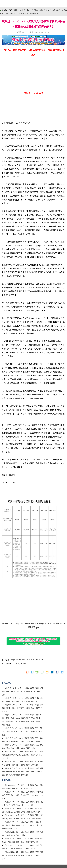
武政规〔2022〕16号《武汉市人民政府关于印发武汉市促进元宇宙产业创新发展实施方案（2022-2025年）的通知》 (23, 795)
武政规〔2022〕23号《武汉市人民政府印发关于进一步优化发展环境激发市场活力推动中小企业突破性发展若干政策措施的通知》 (23, 825)
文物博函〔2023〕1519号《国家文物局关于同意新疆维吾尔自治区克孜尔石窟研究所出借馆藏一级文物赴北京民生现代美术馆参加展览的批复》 (23, 772)
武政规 (23, 664)
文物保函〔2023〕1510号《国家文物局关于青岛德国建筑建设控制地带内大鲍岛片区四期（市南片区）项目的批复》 (23, 755)
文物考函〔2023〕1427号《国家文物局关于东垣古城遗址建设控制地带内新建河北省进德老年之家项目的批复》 (23, 691)
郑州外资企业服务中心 (22, 10)
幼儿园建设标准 (33, 150)
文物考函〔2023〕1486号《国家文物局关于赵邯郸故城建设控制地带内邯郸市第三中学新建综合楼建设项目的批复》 (23, 708)
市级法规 (35, 10)
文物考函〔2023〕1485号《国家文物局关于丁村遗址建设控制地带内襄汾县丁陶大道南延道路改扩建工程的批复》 (23, 732)
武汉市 (16, 664)
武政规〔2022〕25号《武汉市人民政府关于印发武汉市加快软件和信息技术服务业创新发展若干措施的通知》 (23, 855)
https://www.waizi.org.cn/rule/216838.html (28, 660)
